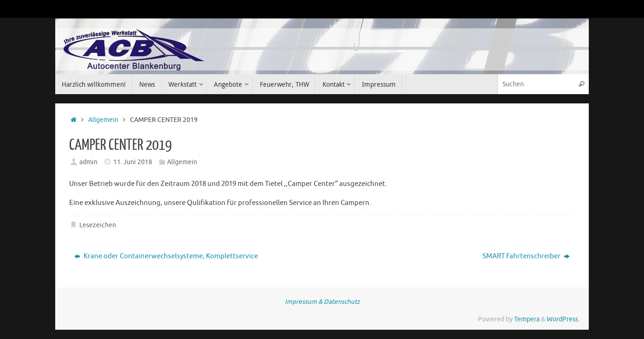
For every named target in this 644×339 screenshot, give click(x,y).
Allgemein (103, 120)
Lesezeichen (98, 225)
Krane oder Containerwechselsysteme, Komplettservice (166, 256)
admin (88, 162)
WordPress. (563, 319)
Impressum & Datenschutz (322, 302)
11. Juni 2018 (133, 162)
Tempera (527, 319)
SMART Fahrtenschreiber (526, 256)
